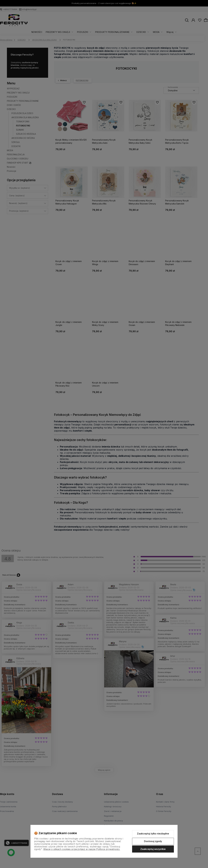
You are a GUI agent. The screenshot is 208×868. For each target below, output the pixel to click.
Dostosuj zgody (153, 841)
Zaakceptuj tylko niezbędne (153, 834)
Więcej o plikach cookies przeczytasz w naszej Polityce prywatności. (82, 849)
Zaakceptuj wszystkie (153, 849)
